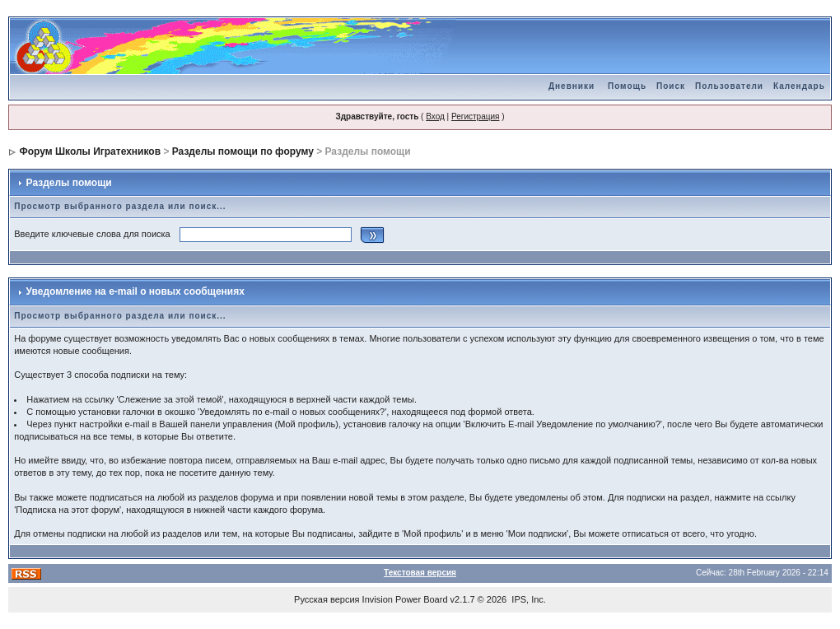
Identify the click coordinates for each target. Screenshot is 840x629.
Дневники (572, 86)
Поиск (671, 86)
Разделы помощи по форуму (243, 151)
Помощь (627, 86)
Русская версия (327, 599)
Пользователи (729, 86)
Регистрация (475, 116)
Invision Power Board (405, 599)
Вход (435, 116)
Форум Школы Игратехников (91, 151)
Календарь (799, 86)
